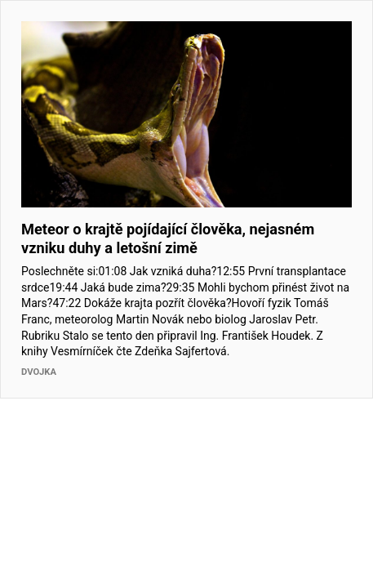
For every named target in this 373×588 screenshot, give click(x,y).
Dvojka (39, 372)
